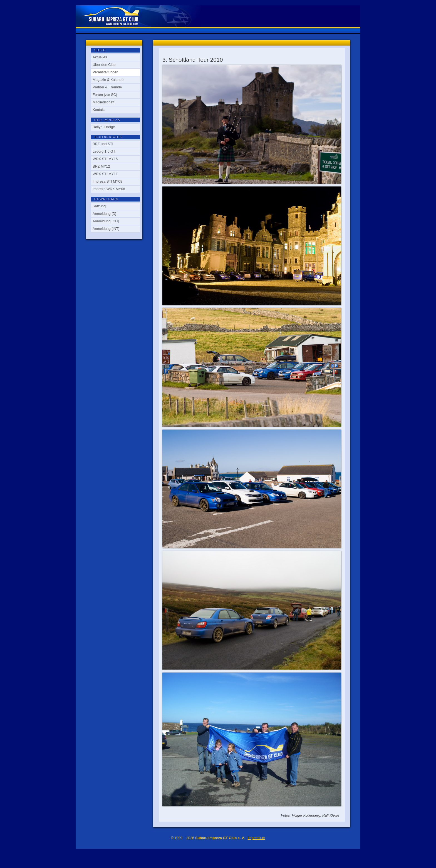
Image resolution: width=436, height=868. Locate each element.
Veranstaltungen (106, 72)
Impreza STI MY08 (107, 181)
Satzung (99, 206)
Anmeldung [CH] (106, 221)
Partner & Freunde (107, 87)
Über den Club (104, 65)
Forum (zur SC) (105, 95)
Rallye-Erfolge (104, 127)
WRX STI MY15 (105, 159)
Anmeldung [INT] (106, 229)
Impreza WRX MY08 (109, 189)
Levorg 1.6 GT (104, 151)
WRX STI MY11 (105, 174)
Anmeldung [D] (104, 214)
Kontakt (99, 110)
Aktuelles (100, 57)
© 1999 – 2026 (208, 838)
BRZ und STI (103, 144)
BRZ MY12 (101, 166)
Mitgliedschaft (103, 102)
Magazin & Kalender (109, 80)
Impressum (256, 838)
